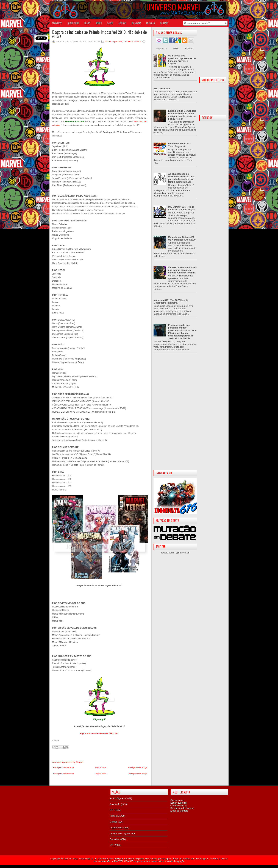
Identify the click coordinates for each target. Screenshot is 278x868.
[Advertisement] (175, 414)
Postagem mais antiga (137, 767)
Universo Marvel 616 (80, 859)
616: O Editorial (162, 89)
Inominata (136, 23)
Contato (164, 23)
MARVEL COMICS (124, 861)
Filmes (113, 816)
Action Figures (117, 798)
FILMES (87, 23)
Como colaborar (179, 805)
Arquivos (189, 48)
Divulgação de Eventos (182, 808)
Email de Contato (179, 811)
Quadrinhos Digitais (120, 833)
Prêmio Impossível (113, 42)
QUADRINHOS (73, 23)
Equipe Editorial (178, 803)
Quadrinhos (116, 828)
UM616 (137, 42)
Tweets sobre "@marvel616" (175, 553)
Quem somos (177, 800)
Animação (115, 804)
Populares (162, 48)
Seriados (114, 839)
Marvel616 (57, 23)
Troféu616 (128, 42)
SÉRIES (99, 23)
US (112, 845)
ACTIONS (122, 23)
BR (112, 810)
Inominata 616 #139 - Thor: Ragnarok (179, 145)
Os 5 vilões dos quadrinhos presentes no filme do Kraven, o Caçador (182, 60)
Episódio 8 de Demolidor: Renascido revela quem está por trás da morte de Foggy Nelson (182, 115)
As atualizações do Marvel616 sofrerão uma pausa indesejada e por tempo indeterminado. (181, 178)
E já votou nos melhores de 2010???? (99, 733)
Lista (176, 48)
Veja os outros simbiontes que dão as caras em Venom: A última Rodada (182, 270)
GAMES (110, 23)
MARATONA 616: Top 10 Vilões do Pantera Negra (181, 208)
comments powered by (68, 762)
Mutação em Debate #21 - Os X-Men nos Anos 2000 (182, 238)
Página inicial (101, 767)
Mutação (151, 23)
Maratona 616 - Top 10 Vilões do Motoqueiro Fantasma (171, 301)
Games (114, 822)
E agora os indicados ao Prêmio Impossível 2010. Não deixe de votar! (99, 34)
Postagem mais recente (63, 767)
